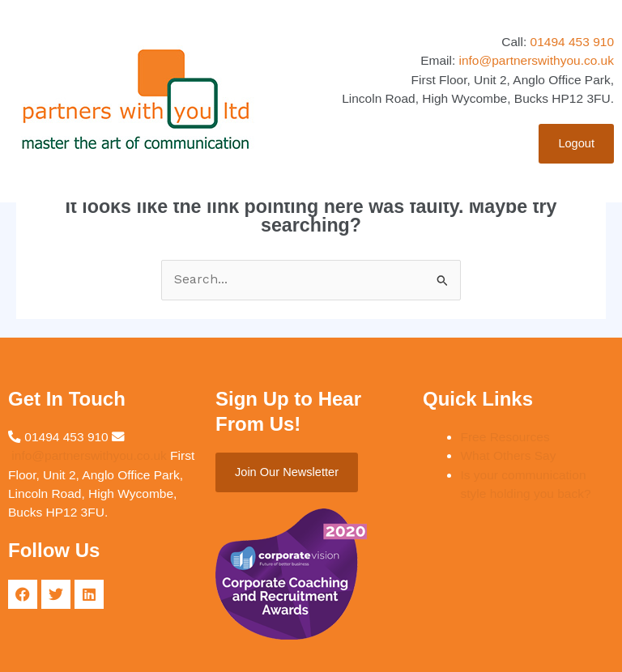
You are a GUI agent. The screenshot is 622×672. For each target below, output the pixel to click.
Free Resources (505, 437)
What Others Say (508, 455)
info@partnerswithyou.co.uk (537, 60)
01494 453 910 (572, 42)
